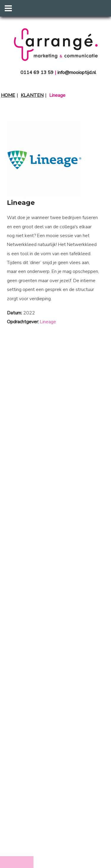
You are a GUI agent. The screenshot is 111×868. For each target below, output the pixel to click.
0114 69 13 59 (37, 73)
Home (8, 95)
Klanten (32, 95)
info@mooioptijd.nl (77, 73)
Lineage (44, 322)
